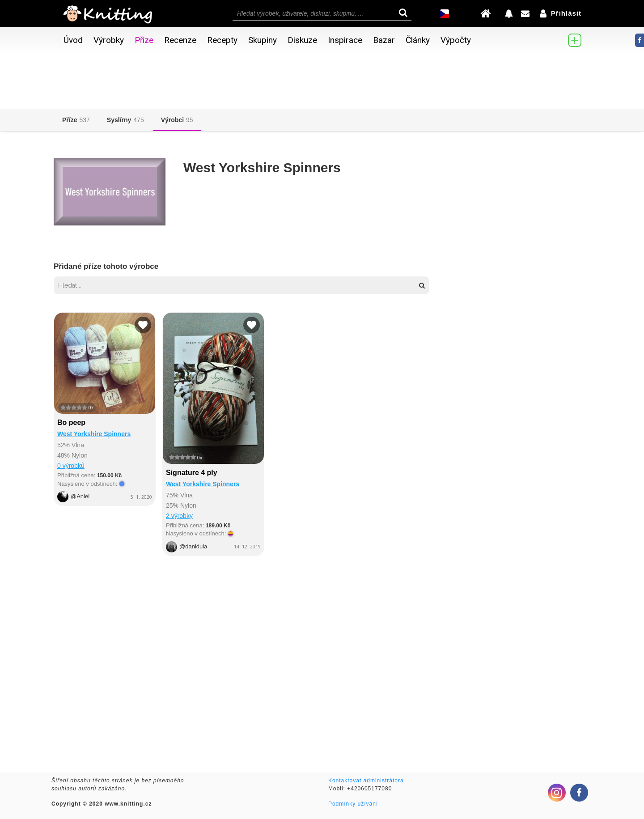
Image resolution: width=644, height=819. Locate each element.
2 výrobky (179, 516)
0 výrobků (71, 466)
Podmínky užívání (353, 804)
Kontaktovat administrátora (366, 781)
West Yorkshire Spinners (94, 434)
